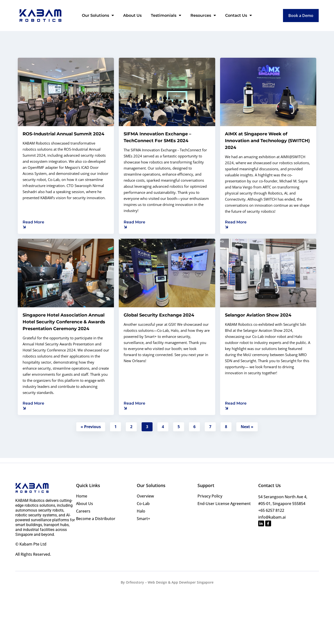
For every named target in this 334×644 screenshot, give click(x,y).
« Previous (91, 427)
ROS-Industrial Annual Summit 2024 (63, 134)
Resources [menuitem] (203, 15)
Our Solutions (151, 485)
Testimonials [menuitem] (166, 15)
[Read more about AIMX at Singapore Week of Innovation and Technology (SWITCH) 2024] (236, 224)
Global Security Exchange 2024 (159, 315)
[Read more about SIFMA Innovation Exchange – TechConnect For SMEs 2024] (134, 224)
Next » (247, 427)
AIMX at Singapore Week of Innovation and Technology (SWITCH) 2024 (267, 141)
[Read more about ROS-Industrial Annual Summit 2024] (33, 224)
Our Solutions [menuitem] (98, 15)
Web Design (157, 582)
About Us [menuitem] (132, 15)
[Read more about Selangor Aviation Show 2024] (236, 405)
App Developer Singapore (193, 582)
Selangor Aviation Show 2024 (258, 315)
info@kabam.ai (272, 517)
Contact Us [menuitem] (239, 15)
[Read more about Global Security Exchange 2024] (134, 405)
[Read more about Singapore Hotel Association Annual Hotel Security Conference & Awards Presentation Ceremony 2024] (33, 405)
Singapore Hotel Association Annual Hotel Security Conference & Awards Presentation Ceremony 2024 (64, 322)
